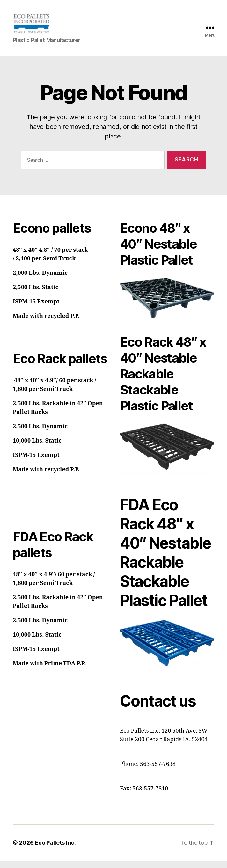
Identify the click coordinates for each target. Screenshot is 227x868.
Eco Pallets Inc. (55, 850)
